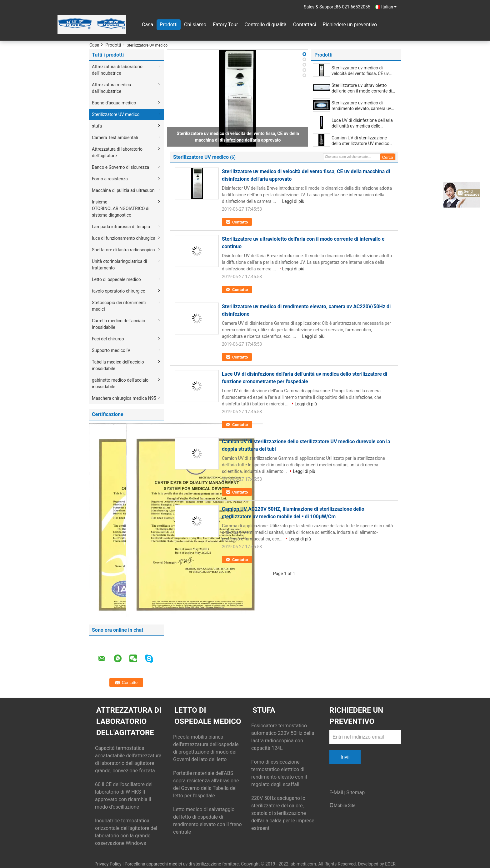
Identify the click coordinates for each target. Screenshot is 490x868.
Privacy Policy (108, 864)
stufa (97, 126)
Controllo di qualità (266, 25)
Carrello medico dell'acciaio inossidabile (118, 324)
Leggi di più (293, 201)
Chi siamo (195, 25)
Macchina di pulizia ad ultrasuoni (124, 190)
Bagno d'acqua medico (114, 103)
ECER (390, 864)
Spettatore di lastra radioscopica (123, 250)
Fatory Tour (225, 25)
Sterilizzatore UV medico (116, 114)
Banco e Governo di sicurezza (120, 167)
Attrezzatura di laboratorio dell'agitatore (117, 152)
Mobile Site (342, 805)
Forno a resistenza (110, 179)
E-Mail (336, 793)
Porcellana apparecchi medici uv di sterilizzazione (173, 864)
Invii (345, 757)
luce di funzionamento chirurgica (124, 238)
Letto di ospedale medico (116, 279)
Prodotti (169, 25)
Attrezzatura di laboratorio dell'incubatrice (117, 70)
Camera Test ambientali (115, 138)
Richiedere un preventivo (350, 25)
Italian (389, 7)
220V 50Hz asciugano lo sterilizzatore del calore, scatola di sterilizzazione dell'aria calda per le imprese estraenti (283, 813)
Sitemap (355, 793)
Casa (147, 25)
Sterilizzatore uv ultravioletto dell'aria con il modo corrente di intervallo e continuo (362, 88)
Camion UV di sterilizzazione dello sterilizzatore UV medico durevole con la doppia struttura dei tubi (362, 141)
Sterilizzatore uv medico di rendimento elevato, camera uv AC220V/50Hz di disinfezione (361, 106)
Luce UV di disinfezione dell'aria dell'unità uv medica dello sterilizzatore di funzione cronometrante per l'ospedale (362, 123)
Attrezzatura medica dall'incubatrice (112, 88)
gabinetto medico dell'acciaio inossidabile (120, 383)
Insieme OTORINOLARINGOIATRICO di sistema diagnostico (121, 208)
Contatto (240, 222)
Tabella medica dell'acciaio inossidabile (118, 365)
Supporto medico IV (111, 350)
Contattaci (305, 25)
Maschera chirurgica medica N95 (124, 398)
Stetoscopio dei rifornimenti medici (119, 306)
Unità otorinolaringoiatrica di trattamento (119, 265)
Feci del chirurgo (108, 339)
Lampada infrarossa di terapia (121, 227)
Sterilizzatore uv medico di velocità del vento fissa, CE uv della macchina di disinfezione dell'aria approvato (361, 71)
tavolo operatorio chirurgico (119, 291)
